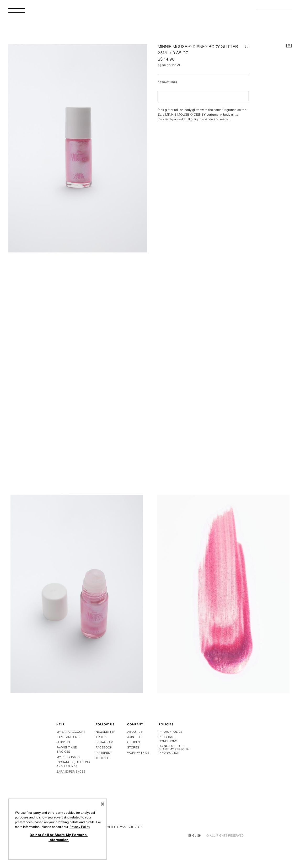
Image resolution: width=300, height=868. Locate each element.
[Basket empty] (289, 46)
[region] (58, 829)
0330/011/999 (168, 82)
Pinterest (104, 753)
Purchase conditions (168, 739)
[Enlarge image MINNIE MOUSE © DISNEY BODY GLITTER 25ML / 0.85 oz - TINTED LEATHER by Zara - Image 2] (77, 594)
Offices (133, 742)
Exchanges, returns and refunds (73, 764)
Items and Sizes (69, 737)
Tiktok (101, 737)
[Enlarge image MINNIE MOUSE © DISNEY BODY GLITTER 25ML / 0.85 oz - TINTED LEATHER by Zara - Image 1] (223, 381)
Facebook (104, 747)
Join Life (134, 737)
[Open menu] (19, 12)
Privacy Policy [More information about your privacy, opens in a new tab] (80, 827)
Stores (133, 747)
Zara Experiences (71, 772)
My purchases (68, 757)
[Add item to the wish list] (247, 46)
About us (135, 732)
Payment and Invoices (67, 750)
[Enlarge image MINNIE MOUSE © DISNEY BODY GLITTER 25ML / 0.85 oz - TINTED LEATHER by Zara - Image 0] (78, 148)
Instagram (105, 742)
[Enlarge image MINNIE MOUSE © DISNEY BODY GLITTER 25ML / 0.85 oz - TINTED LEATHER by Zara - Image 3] (223, 594)
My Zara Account (71, 732)
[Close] (103, 804)
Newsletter (106, 732)
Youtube (103, 758)
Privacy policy (171, 732)
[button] (203, 96)
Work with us (138, 753)
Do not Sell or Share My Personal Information (175, 750)
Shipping (63, 742)
